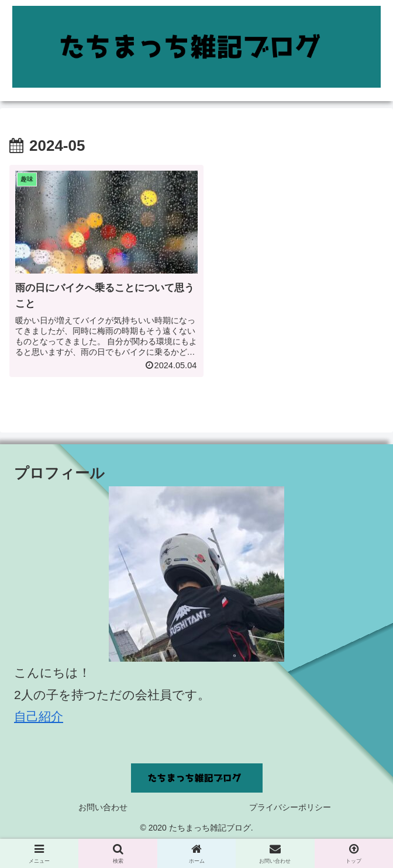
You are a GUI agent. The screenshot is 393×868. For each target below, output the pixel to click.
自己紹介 (39, 711)
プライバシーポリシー (290, 801)
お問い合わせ (103, 801)
